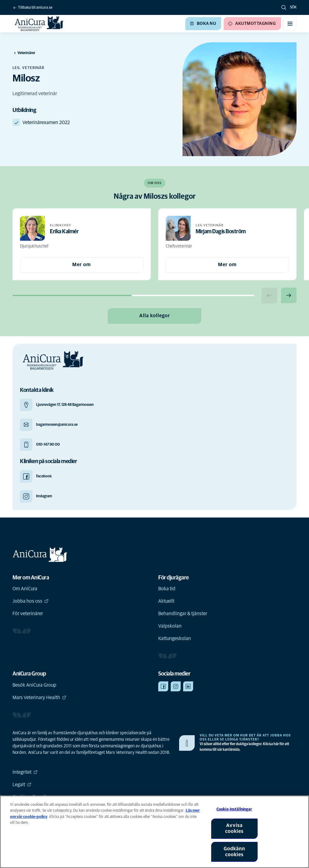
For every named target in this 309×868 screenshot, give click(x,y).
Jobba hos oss (31, 601)
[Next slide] (289, 295)
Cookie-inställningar (234, 809)
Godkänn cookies (234, 852)
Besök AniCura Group (34, 685)
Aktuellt (166, 601)
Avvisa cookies (234, 828)
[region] (154, 832)
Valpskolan (170, 626)
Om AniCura (25, 589)
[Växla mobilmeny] (290, 24)
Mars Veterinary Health (39, 698)
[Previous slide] (269, 295)
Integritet (25, 772)
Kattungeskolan (175, 638)
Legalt (22, 785)
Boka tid (167, 589)
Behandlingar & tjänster (183, 614)
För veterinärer (28, 614)
